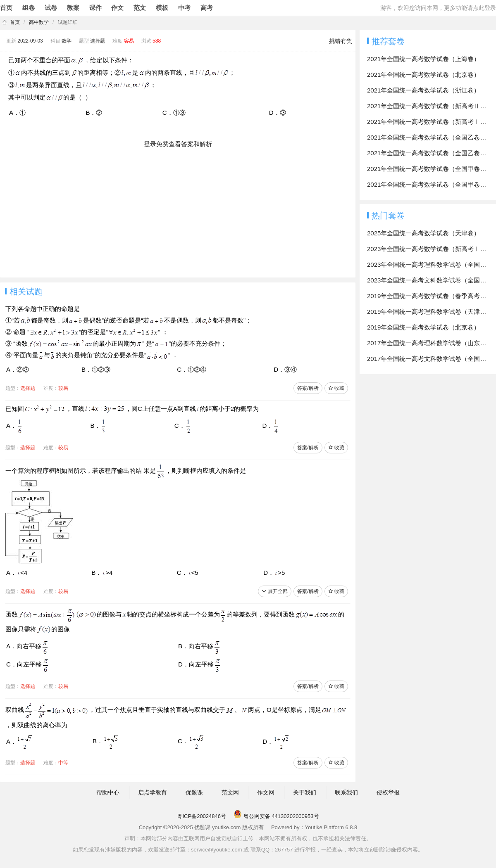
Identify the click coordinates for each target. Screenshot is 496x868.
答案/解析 (308, 388)
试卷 (51, 8)
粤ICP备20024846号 (201, 816)
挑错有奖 (341, 41)
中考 (184, 8)
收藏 (336, 388)
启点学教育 (153, 792)
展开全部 (275, 591)
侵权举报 (388, 792)
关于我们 (305, 792)
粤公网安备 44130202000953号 (276, 816)
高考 (207, 8)
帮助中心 (108, 792)
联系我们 (346, 792)
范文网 (230, 792)
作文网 (266, 792)
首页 (6, 8)
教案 (73, 8)
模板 (162, 8)
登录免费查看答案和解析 (178, 144)
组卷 (29, 8)
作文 (117, 8)
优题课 (194, 792)
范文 (140, 8)
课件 (95, 8)
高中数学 (39, 22)
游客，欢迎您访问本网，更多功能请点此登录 (438, 8)
